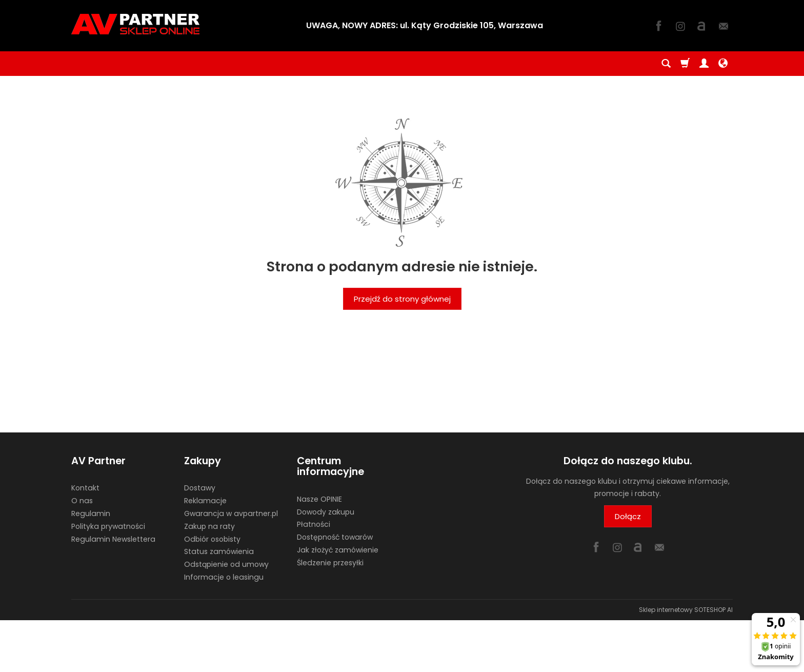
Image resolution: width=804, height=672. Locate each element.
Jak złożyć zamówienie (338, 550)
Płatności (314, 524)
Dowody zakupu (326, 512)
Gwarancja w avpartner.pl (231, 513)
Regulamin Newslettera (113, 539)
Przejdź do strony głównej (402, 299)
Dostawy (200, 488)
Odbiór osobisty (212, 539)
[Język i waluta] (723, 64)
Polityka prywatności (108, 526)
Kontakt (85, 488)
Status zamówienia (219, 551)
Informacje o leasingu (224, 577)
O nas (82, 501)
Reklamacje (205, 501)
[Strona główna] (135, 24)
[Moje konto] (704, 64)
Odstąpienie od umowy (226, 564)
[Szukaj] (666, 64)
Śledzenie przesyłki (330, 563)
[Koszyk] (685, 64)
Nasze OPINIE (319, 499)
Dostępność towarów (335, 537)
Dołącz (628, 516)
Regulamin (91, 513)
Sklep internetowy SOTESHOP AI (686, 610)
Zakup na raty (209, 526)
